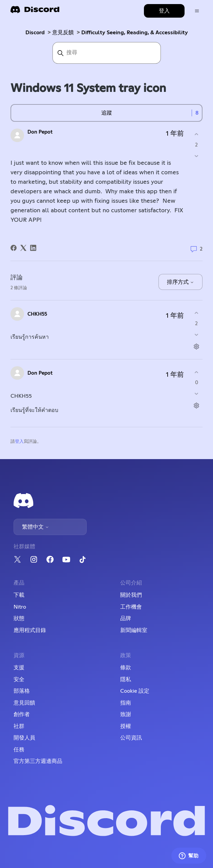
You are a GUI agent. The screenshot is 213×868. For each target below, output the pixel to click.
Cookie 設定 (135, 691)
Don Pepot (40, 132)
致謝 (126, 714)
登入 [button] (164, 11)
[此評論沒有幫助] (197, 334)
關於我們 (131, 595)
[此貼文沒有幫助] (197, 156)
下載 (19, 595)
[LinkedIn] (33, 248)
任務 (19, 750)
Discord (35, 33)
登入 (19, 442)
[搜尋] (107, 53)
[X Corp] (23, 248)
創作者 (22, 714)
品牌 (126, 618)
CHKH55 (37, 314)
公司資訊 (131, 738)
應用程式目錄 (30, 630)
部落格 (22, 691)
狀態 (19, 618)
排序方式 (180, 282)
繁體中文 (36, 527)
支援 (19, 668)
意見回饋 (24, 703)
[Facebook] (14, 248)
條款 (126, 668)
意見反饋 (63, 33)
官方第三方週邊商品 (38, 761)
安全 (19, 679)
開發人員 (24, 738)
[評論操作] (197, 346)
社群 (19, 726)
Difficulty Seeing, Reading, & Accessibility (135, 33)
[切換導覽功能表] (197, 11)
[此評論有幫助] (197, 313)
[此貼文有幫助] (197, 134)
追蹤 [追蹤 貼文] (107, 113)
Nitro (20, 607)
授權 (126, 726)
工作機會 (131, 607)
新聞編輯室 (134, 630)
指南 (126, 703)
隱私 (126, 679)
